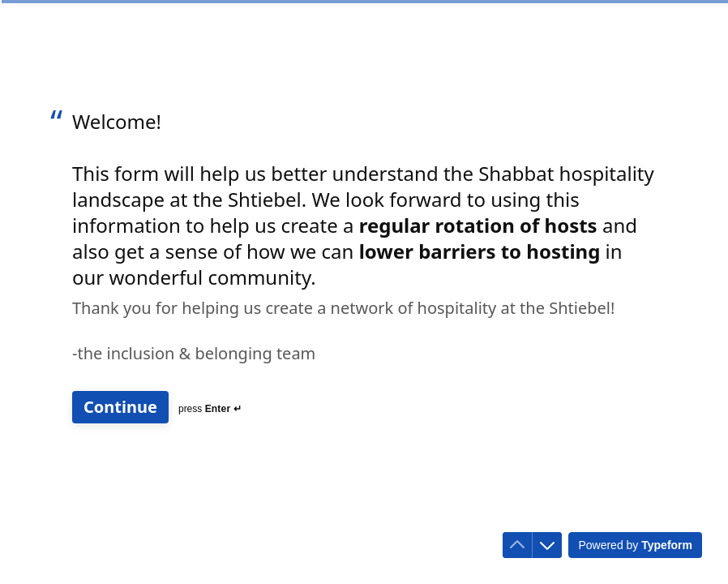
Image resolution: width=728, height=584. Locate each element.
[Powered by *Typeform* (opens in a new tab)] (635, 545)
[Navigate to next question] (547, 545)
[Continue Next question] (120, 407)
